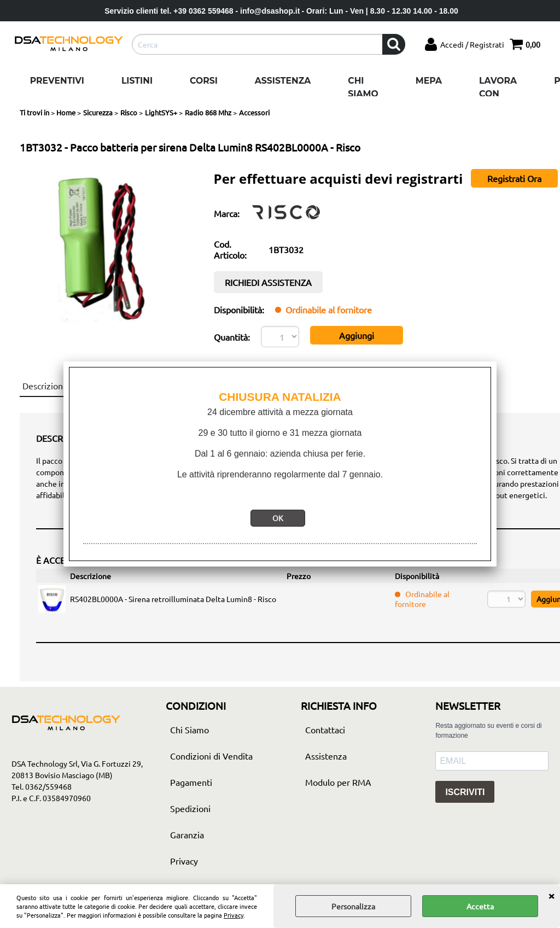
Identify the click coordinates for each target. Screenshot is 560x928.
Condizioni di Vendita (211, 756)
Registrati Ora (514, 178)
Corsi (204, 81)
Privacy (234, 915)
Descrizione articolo (61, 386)
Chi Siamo (363, 87)
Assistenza (283, 81)
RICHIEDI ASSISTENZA (268, 282)
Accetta (480, 906)
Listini (137, 81)
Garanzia (187, 834)
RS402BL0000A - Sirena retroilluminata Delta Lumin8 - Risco (173, 599)
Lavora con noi (498, 94)
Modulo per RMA (338, 782)
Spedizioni (190, 808)
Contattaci (325, 729)
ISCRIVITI (465, 792)
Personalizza (353, 906)
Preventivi (57, 81)
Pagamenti (191, 782)
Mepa (429, 81)
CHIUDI (551, 895)
